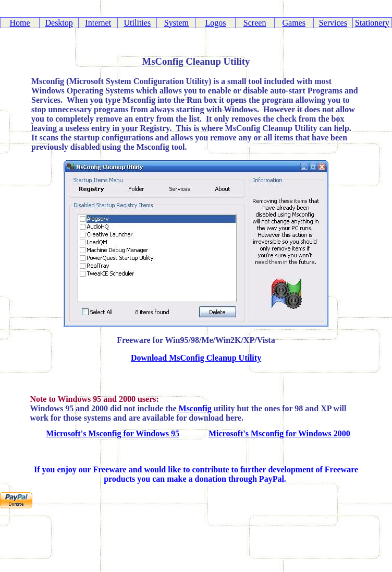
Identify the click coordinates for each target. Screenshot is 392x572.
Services (333, 23)
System (176, 23)
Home (20, 23)
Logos (216, 23)
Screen (255, 23)
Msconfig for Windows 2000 (301, 433)
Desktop (59, 23)
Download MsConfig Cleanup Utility (196, 358)
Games (293, 23)
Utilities (138, 23)
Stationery (372, 23)
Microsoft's (230, 433)
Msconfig (195, 408)
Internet (98, 23)
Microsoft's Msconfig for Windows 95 (113, 433)
